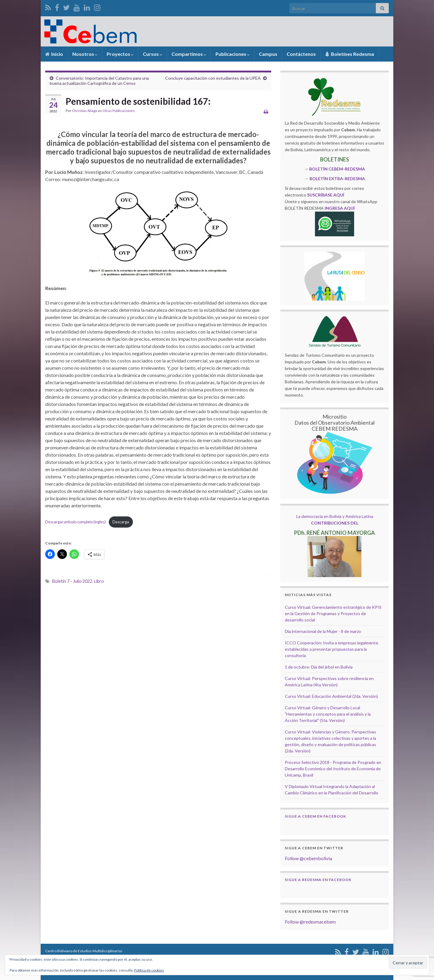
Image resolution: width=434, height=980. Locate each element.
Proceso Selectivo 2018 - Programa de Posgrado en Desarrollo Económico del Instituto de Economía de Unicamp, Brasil (333, 769)
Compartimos (189, 54)
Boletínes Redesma (350, 54)
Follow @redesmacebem (310, 922)
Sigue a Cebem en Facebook (315, 816)
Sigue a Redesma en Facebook (318, 880)
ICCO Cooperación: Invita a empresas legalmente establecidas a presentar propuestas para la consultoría (332, 649)
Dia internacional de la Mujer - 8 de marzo (323, 631)
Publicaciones (233, 54)
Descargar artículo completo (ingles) (75, 522)
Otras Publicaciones (119, 111)
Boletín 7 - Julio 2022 (72, 581)
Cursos (153, 54)
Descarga (121, 522)
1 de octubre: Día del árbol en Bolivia (319, 667)
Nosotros (85, 54)
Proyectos (120, 54)
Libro (99, 581)
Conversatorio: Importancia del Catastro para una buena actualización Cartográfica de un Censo (99, 81)
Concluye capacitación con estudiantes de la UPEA (213, 78)
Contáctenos (301, 54)
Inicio (54, 54)
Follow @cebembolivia (308, 858)
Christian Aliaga (85, 111)
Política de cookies (149, 970)
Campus (268, 54)
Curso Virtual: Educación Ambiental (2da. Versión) (331, 696)
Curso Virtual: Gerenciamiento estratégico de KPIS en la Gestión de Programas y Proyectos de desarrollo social (333, 613)
